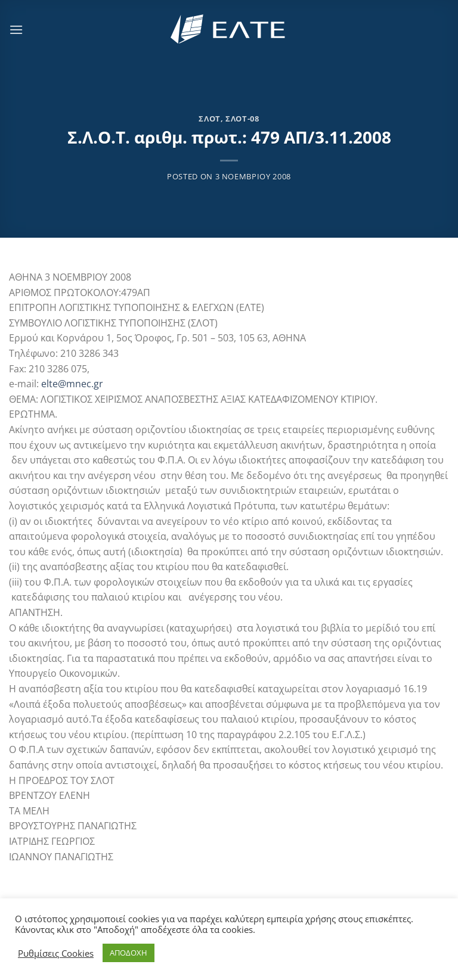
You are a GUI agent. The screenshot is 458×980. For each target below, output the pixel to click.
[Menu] (16, 29)
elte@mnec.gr (72, 384)
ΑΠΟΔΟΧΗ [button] (129, 953)
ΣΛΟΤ (210, 119)
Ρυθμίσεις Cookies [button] (56, 953)
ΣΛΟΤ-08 (242, 119)
